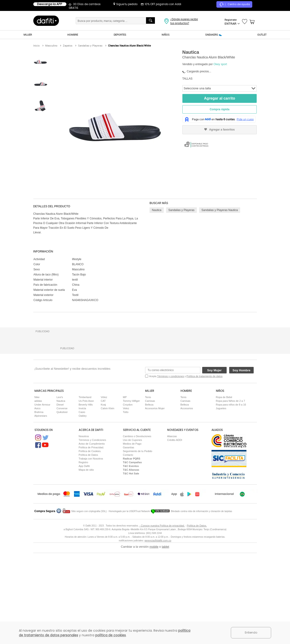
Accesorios (187, 502)
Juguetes (221, 502)
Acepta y (186, 470)
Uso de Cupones (133, 534)
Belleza (149, 499)
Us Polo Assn (86, 495)
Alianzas (172, 530)
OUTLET (262, 35)
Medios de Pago (132, 538)
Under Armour (42, 499)
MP (125, 491)
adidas (38, 495)
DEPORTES (120, 35)
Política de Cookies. (90, 545)
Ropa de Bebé (224, 491)
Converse (62, 502)
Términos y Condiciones (92, 534)
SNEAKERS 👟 (214, 35)
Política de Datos (88, 549)
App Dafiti (84, 560)
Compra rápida (220, 109)
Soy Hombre (241, 464)
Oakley (83, 510)
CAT (103, 495)
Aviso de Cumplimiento (92, 538)
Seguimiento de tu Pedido (138, 545)
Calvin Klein (108, 502)
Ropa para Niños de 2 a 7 (230, 495)
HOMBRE (73, 35)
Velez (126, 502)
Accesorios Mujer (155, 502)
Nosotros (84, 530)
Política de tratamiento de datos (205, 470)
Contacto (128, 549)
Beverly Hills (86, 499)
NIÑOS (166, 35)
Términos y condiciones (171, 470)
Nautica (157, 210)
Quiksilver (62, 506)
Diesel (60, 499)
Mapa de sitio (86, 564)
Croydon (128, 499)
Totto (126, 506)
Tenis (148, 491)
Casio (82, 506)
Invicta (82, 502)
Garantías (129, 541)
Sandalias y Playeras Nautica (220, 210)
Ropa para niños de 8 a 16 (231, 499)
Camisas (150, 495)
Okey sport (220, 64)
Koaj (103, 499)
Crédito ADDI (175, 534)
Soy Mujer (214, 464)
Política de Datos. (197, 620)
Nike (37, 491)
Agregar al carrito (220, 98)
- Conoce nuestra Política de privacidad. (162, 620)
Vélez (104, 491)
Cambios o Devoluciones (137, 530)
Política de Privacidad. (91, 541)
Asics (38, 502)
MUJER (28, 35)
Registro (84, 556)
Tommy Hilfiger (131, 495)
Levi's (60, 491)
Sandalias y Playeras (181, 210)
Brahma (39, 506)
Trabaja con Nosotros (91, 553)
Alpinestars (41, 510)
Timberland (85, 491)
